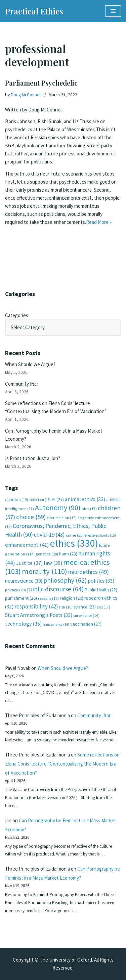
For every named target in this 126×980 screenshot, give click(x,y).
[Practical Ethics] (34, 11)
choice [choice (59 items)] (31, 517)
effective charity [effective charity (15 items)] (100, 535)
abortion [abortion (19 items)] (17, 500)
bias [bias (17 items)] (89, 509)
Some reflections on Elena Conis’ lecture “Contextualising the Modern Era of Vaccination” (62, 764)
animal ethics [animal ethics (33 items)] (85, 499)
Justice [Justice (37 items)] (29, 563)
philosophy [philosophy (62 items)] (65, 580)
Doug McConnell (26, 95)
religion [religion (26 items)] (72, 598)
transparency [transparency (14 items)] (56, 624)
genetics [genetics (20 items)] (47, 554)
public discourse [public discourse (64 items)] (55, 589)
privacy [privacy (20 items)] (15, 590)
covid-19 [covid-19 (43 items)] (49, 535)
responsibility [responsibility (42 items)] (36, 606)
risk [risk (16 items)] (66, 607)
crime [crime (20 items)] (75, 535)
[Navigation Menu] (113, 11)
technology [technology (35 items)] (23, 624)
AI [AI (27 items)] (58, 499)
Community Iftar (22, 384)
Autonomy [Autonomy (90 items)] (58, 508)
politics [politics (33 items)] (101, 581)
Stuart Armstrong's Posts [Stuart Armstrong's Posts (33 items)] (39, 615)
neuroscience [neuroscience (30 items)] (24, 581)
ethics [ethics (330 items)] (74, 543)
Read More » (99, 222)
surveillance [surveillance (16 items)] (86, 616)
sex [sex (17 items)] (103, 607)
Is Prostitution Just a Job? (33, 458)
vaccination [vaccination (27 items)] (86, 624)
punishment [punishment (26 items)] (21, 598)
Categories (17, 315)
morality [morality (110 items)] (45, 571)
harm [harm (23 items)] (68, 554)
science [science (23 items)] (85, 607)
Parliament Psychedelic (41, 83)
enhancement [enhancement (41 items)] (27, 545)
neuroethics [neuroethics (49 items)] (89, 572)
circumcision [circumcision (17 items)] (62, 518)
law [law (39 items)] (53, 563)
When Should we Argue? (30, 364)
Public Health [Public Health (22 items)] (101, 590)
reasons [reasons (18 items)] (48, 598)
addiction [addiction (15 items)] (40, 500)
